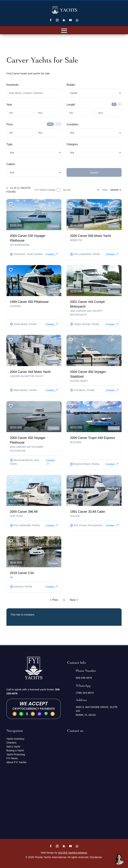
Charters (11, 743)
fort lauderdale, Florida (85, 254)
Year (9, 105)
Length (71, 105)
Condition (72, 124)
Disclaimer (96, 857)
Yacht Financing (16, 754)
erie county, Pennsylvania (86, 525)
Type (9, 144)
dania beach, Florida (23, 324)
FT (114, 104)
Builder (71, 85)
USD (50, 124)
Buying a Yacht (15, 750)
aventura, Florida (21, 587)
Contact (52, 254)
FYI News (12, 758)
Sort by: (67, 190)
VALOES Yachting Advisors (73, 853)
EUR (58, 124)
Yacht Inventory (15, 739)
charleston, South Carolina (26, 254)
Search (94, 173)
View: (105, 190)
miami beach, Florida (23, 390)
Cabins (11, 164)
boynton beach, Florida (84, 464)
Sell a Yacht (13, 747)
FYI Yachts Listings (48, 190)
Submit (71, 164)
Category (72, 144)
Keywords (13, 85)
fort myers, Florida (82, 390)
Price (10, 124)
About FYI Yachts (16, 762)
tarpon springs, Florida (84, 324)
